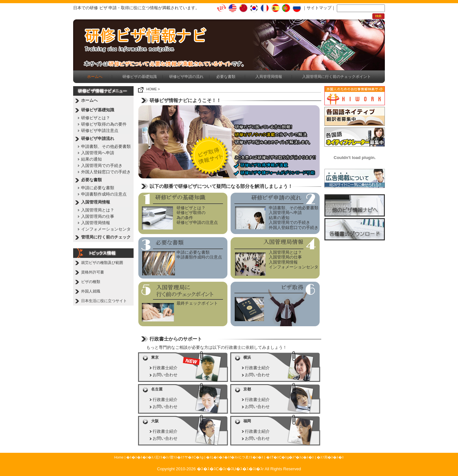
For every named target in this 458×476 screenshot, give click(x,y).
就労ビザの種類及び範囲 (102, 263)
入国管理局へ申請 (98, 153)
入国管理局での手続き (102, 166)
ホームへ (89, 100)
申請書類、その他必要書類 (106, 146)
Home (119, 457)
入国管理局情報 (96, 202)
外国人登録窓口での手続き (106, 172)
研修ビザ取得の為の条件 (191, 215)
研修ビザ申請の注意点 (197, 222)
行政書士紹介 (165, 368)
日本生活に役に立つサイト (104, 301)
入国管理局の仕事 (98, 216)
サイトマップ (319, 8)
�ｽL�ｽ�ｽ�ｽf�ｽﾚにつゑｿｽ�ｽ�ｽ (235, 457)
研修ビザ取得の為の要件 (104, 124)
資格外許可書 (93, 272)
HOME (152, 89)
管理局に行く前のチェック (106, 237)
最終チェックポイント (197, 303)
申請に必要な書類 (98, 188)
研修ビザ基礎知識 (98, 110)
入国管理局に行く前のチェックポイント (337, 77)
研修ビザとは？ (96, 118)
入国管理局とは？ (98, 210)
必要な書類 (226, 77)
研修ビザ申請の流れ (186, 77)
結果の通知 (91, 159)
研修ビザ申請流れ (98, 138)
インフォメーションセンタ (106, 229)
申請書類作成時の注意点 (104, 194)
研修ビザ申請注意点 (100, 131)
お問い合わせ (165, 375)
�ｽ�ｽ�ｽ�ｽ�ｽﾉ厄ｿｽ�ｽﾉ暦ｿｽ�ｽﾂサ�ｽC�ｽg (165, 457)
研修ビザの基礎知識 (140, 77)
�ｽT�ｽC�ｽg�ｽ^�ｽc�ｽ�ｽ (290, 457)
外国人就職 (91, 291)
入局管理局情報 (269, 77)
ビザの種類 (91, 282)
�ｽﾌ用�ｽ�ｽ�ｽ (330, 457)
